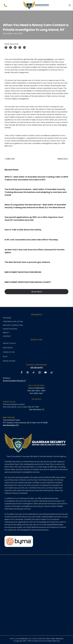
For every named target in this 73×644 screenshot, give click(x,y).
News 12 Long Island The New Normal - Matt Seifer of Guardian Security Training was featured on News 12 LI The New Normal (35, 206)
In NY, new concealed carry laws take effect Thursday (31, 240)
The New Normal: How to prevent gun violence (27, 262)
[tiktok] (34, 373)
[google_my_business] (28, 373)
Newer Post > (63, 159)
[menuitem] (36, 318)
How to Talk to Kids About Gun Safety (23, 230)
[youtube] (46, 373)
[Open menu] (70, 5)
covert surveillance (46, 59)
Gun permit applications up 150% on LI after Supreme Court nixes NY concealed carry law (34, 219)
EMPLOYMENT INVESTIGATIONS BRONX (23, 272)
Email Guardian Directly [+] (14, 381)
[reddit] (51, 373)
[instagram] (40, 373)
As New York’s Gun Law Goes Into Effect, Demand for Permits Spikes (35, 251)
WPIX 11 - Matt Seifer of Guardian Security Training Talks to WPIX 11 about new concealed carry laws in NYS (36, 178)
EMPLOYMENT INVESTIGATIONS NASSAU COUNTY (28, 282)
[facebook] (22, 373)
